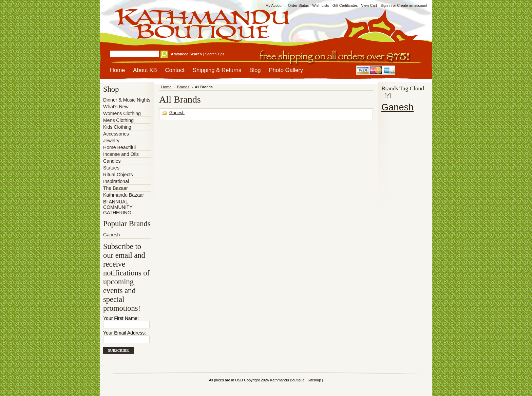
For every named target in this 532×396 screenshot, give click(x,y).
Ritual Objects (118, 175)
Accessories (116, 134)
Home (166, 87)
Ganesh (111, 235)
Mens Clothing (118, 120)
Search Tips (215, 54)
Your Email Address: (125, 333)
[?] (388, 95)
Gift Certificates (345, 5)
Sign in (386, 5)
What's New (116, 107)
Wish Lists (321, 5)
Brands (183, 87)
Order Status (299, 5)
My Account (275, 5)
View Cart (369, 5)
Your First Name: (121, 318)
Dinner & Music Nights (127, 100)
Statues (111, 168)
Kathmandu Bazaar (124, 195)
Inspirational (116, 181)
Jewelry (111, 141)
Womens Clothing (122, 113)
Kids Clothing (117, 127)
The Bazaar (116, 188)
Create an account (412, 5)
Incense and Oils (121, 154)
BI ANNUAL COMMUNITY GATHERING (118, 207)
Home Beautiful (119, 147)
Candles (112, 161)
